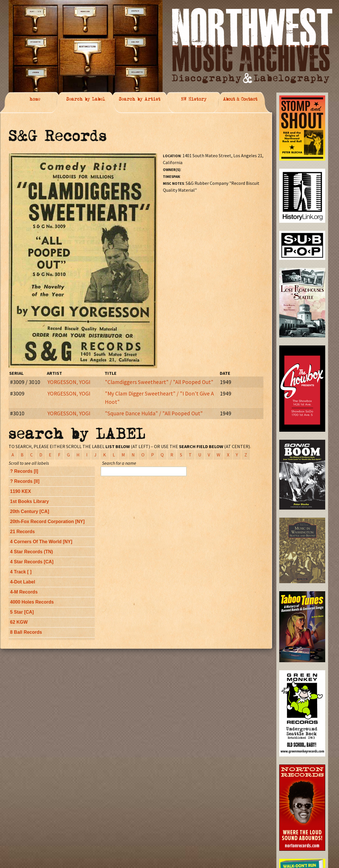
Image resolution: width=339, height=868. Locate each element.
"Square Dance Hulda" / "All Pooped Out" (154, 413)
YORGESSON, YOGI (69, 382)
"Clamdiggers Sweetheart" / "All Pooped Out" (159, 382)
